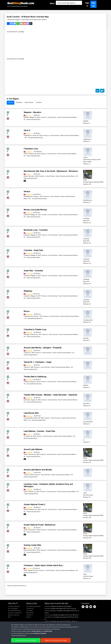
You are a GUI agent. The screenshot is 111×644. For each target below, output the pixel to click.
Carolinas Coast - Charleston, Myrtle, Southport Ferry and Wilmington (48, 485)
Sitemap (25, 641)
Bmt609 (26, 117)
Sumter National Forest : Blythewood (39, 525)
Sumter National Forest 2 (34, 504)
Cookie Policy (41, 641)
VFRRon (26, 382)
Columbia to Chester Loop (35, 329)
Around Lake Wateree (33, 449)
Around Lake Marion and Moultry (38, 470)
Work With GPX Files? (14, 622)
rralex (25, 492)
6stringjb (26, 334)
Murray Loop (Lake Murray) (35, 210)
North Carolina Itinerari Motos (70, 135)
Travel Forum (30, 620)
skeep (26, 176)
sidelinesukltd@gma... (51, 622)
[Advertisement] (56, 45)
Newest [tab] (11, 102)
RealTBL (47, 620)
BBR (65, 618)
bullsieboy (27, 400)
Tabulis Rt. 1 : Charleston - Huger (38, 362)
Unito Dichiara (52, 117)
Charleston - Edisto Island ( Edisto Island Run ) (43, 565)
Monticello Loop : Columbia (36, 230)
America (44, 117)
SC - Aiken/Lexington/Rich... (32, 119)
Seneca (27, 191)
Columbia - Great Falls (33, 250)
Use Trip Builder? (13, 620)
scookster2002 (28, 418)
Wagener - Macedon (32, 112)
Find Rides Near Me (14, 618)
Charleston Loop (31, 149)
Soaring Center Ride (32, 545)
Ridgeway (28, 291)
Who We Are (30, 624)
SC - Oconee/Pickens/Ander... (38, 199)
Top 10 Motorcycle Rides (33, 618)
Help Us (29, 629)
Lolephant (27, 215)
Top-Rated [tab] (19, 102)
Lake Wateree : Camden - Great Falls (39, 431)
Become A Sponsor (14, 626)
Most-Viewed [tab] (29, 102)
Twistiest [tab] (39, 102)
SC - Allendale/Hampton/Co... (34, 318)
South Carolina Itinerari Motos (67, 117)
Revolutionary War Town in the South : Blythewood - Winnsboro (51, 171)
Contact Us (30, 626)
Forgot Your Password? (15, 624)
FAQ (9, 629)
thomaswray (48, 626)
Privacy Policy (32, 641)
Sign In (87, 4)
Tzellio (26, 154)
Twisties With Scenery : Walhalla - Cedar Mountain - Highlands (50, 395)
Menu (52, 3)
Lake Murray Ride (31, 413)
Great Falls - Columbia (33, 271)
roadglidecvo (28, 135)
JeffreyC (47, 618)
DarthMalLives (28, 196)
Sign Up (93, 4)
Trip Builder (30, 622)
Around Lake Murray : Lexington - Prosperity (43, 348)
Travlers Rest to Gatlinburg (35, 377)
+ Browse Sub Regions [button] (14, 20)
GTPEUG (47, 633)
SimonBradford (49, 629)
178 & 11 (27, 130)
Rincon (27, 311)
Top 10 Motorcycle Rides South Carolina (34, 20)
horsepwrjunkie (29, 316)
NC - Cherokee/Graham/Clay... (34, 138)
